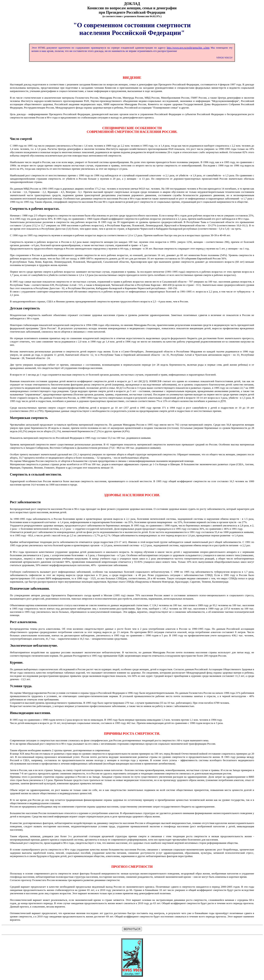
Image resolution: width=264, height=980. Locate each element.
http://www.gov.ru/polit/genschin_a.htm (188, 48)
